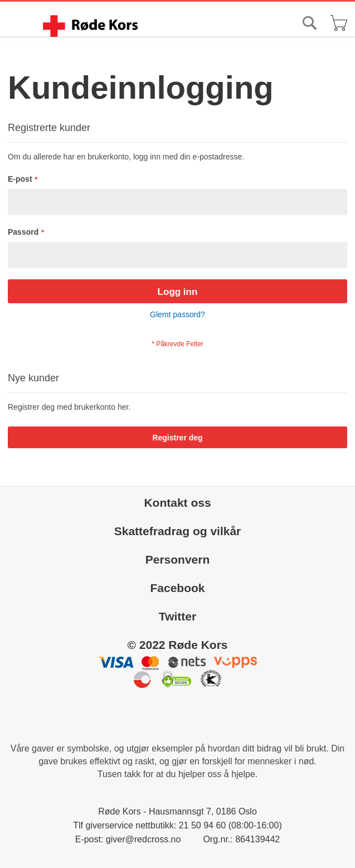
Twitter (177, 616)
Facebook (177, 588)
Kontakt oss (177, 503)
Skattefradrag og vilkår (178, 531)
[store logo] (90, 26)
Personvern (178, 559)
